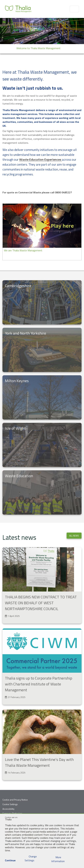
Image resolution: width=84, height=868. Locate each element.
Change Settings (31, 858)
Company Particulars (12, 813)
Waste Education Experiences (41, 159)
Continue (10, 859)
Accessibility (8, 809)
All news (74, 536)
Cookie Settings (10, 804)
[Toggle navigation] (74, 9)
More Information (58, 859)
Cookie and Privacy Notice (15, 800)
